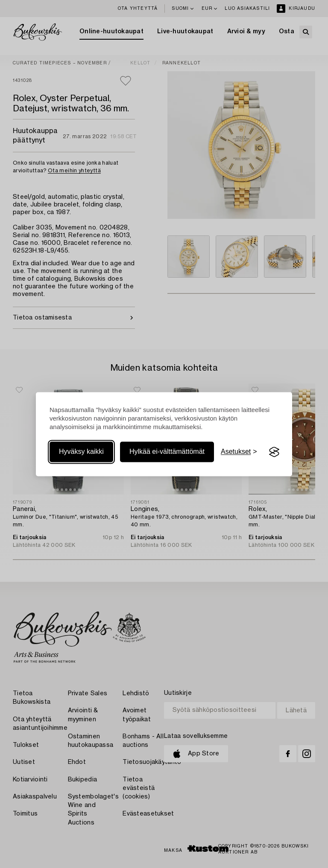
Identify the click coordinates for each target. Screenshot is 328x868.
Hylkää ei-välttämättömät (167, 452)
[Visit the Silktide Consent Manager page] (274, 452)
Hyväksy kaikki (81, 452)
